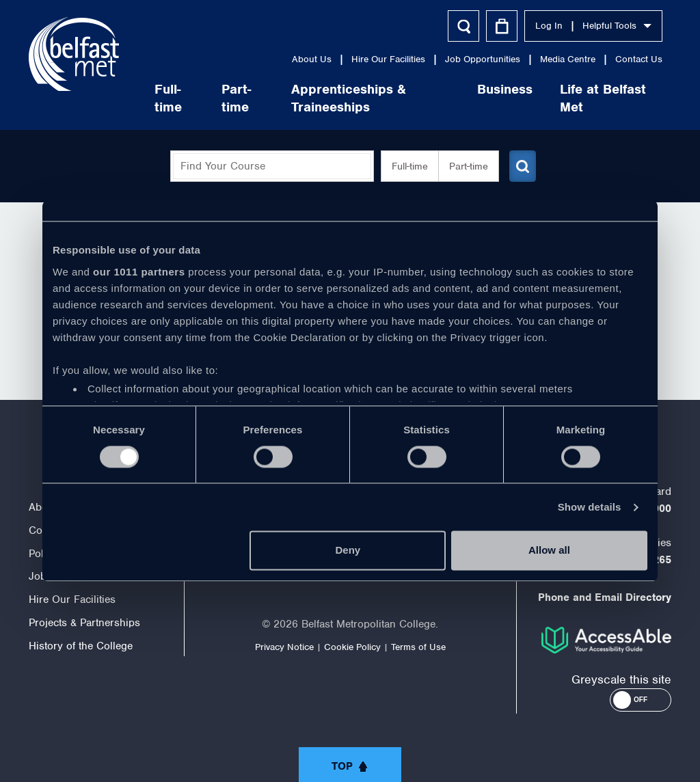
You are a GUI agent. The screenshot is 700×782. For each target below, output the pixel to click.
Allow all (549, 551)
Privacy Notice (284, 647)
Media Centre (566, 59)
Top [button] (342, 766)
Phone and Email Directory (605, 597)
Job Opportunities (481, 59)
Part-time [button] (463, 166)
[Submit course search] (520, 166)
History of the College (81, 646)
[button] (641, 700)
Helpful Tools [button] (616, 26)
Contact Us (637, 59)
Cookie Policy (352, 647)
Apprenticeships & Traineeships (347, 98)
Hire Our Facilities (387, 59)
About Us (310, 59)
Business (503, 89)
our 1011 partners (139, 272)
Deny (348, 551)
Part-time (235, 98)
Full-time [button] (404, 166)
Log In (548, 26)
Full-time (167, 98)
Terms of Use (418, 647)
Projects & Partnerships (84, 623)
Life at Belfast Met (602, 98)
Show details (590, 507)
